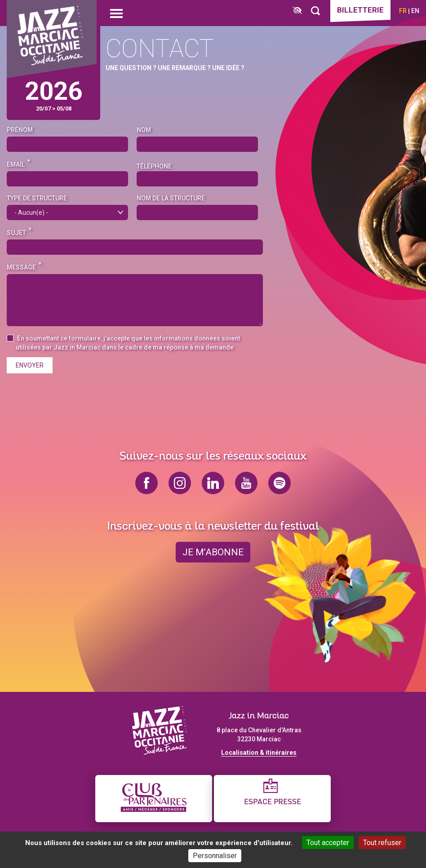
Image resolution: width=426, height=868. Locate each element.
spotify (280, 483)
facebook (146, 483)
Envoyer (30, 365)
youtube (246, 483)
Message (21, 267)
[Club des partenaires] (154, 799)
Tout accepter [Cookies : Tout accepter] (328, 843)
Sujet (16, 233)
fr (403, 11)
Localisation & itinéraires (259, 753)
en (415, 11)
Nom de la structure (171, 198)
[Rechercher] (315, 11)
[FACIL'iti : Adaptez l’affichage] (297, 11)
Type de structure (37, 198)
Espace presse (273, 802)
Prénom (20, 130)
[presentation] (75, 398)
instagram (180, 483)
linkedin (213, 483)
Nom (144, 130)
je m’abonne (213, 552)
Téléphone (154, 166)
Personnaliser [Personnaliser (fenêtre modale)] (215, 856)
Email (16, 164)
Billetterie (360, 10)
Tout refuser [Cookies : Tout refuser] (382, 843)
